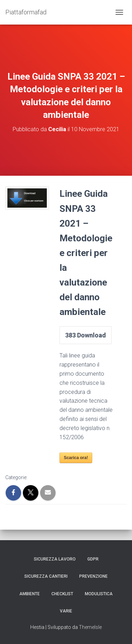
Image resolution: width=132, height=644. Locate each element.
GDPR (93, 559)
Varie (66, 611)
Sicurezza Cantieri (46, 576)
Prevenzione (93, 576)
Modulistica (99, 594)
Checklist (62, 594)
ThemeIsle (90, 627)
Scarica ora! (76, 458)
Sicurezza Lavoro (55, 559)
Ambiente (30, 594)
